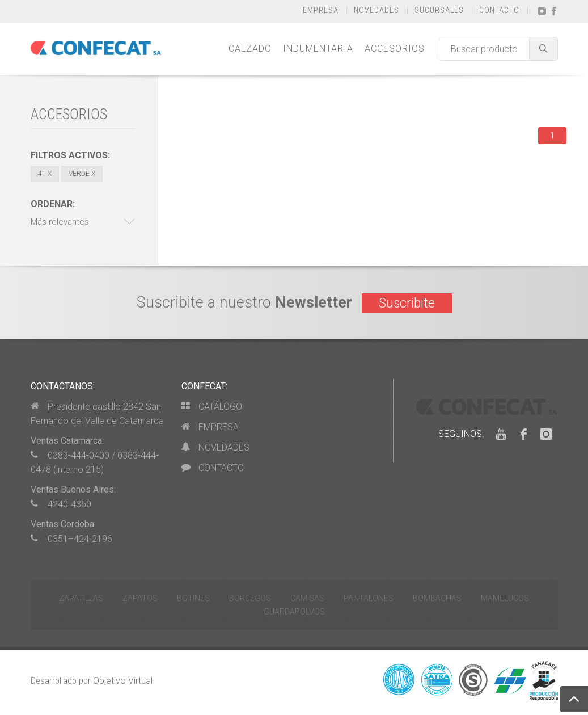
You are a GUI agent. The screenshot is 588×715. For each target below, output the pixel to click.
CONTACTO (499, 10)
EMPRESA (321, 10)
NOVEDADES (377, 10)
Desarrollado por (92, 681)
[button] (83, 222)
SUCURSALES (439, 10)
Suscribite (407, 303)
